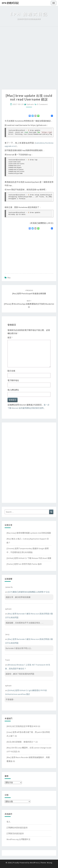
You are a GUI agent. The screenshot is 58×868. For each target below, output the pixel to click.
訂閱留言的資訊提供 (15, 833)
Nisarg (50, 863)
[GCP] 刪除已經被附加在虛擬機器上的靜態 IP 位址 (29, 592)
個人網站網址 (13, 390)
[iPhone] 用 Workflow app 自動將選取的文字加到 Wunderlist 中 (29, 304)
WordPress (35, 863)
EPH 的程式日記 (10, 3)
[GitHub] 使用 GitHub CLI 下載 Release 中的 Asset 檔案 (29, 558)
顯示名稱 (11, 371)
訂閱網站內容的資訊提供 (17, 828)
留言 (10, 338)
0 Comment (42, 104)
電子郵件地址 (13, 380)
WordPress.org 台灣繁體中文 (18, 839)
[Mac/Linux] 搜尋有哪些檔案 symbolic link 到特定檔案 (29, 533)
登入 (8, 822)
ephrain (30, 104)
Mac (9, 278)
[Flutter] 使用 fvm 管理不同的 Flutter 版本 (24, 564)
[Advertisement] (29, 59)
